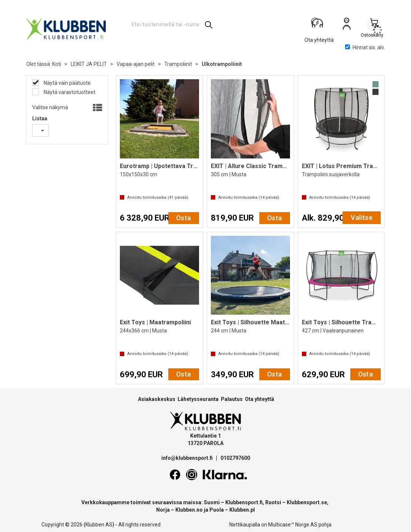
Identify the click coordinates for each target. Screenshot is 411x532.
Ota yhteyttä (260, 399)
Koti (57, 64)
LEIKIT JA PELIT (89, 64)
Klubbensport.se (307, 502)
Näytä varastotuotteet (69, 92)
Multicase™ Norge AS (293, 525)
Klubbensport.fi (244, 502)
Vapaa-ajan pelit (136, 64)
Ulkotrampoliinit (222, 64)
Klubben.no (189, 510)
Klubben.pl (242, 510)
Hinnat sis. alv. (365, 47)
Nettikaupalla (245, 525)
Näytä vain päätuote (67, 83)
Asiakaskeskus (157, 399)
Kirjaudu (347, 26)
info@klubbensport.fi (188, 458)
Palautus (232, 399)
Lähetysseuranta (198, 399)
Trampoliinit (178, 64)
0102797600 (235, 458)
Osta (184, 218)
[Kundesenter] (319, 26)
